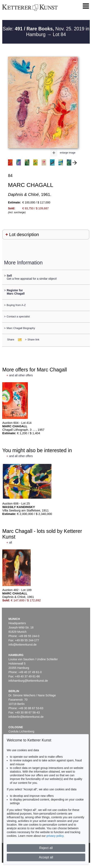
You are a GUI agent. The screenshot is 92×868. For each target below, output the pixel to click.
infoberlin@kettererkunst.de (26, 717)
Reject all (46, 848)
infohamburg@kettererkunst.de (28, 681)
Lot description (24, 235)
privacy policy (55, 836)
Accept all (46, 857)
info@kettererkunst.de (22, 645)
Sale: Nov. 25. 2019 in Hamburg (46, 32)
